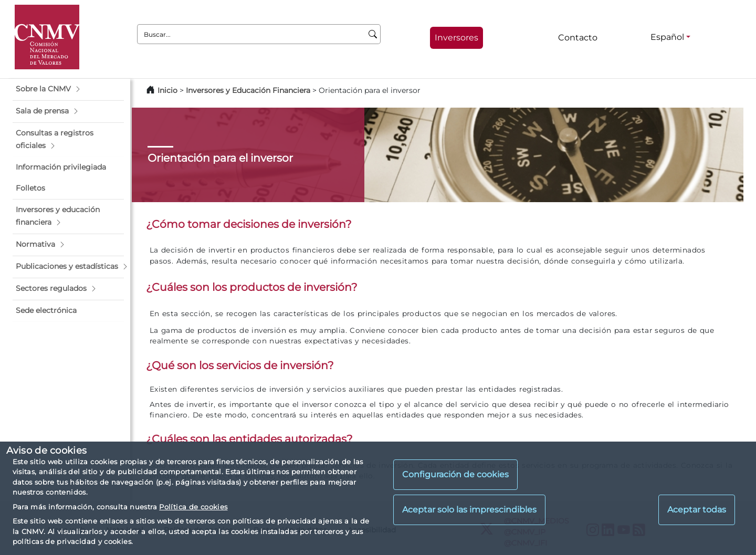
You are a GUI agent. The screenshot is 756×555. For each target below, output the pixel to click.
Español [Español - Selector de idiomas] (667, 37)
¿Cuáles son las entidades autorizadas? (249, 439)
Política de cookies (193, 507)
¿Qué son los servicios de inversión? (240, 365)
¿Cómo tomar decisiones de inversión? (249, 224)
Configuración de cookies (455, 474)
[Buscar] (373, 34)
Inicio (167, 90)
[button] (68, 89)
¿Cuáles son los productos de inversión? (252, 287)
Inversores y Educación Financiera (248, 90)
